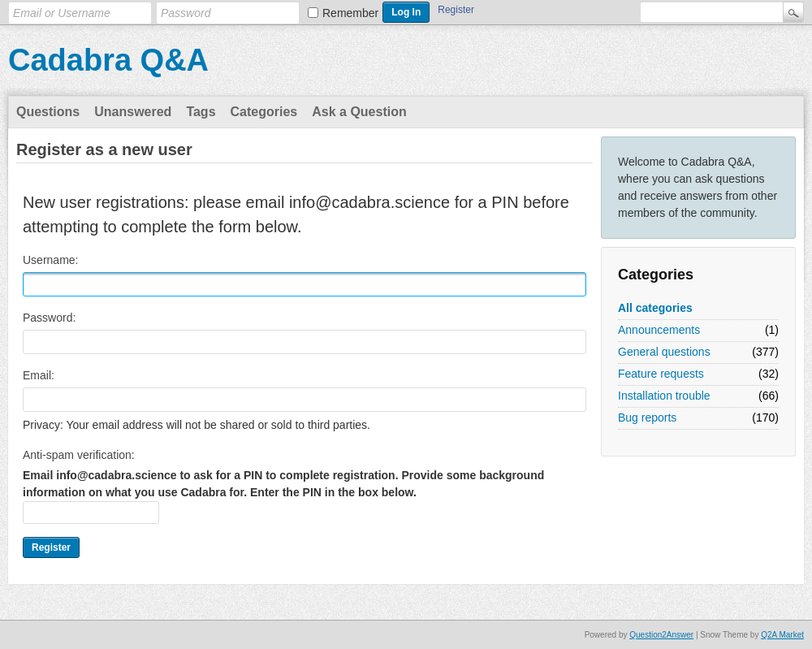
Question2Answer (661, 635)
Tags (201, 112)
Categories (264, 112)
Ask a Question (359, 112)
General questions (664, 352)
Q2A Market (782, 635)
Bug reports (647, 418)
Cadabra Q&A (108, 60)
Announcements (659, 330)
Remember (350, 13)
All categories (655, 308)
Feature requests (661, 374)
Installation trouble (664, 396)
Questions (48, 112)
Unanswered (133, 112)
